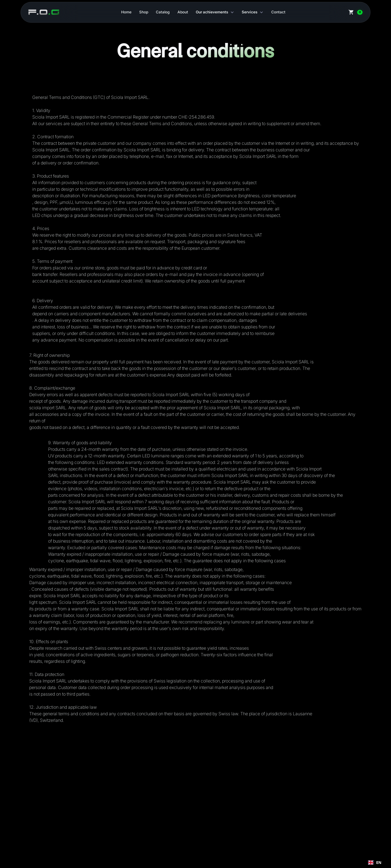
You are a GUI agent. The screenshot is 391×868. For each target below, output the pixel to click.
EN (375, 863)
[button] (215, 12)
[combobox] (375, 863)
